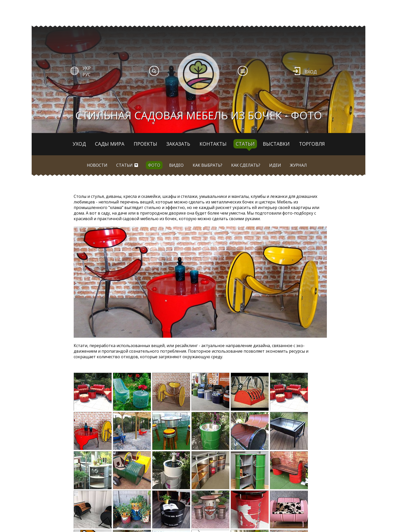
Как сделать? (246, 165)
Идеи (275, 165)
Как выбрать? (207, 165)
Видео (176, 165)
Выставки (276, 144)
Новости (97, 165)
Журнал (298, 165)
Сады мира (110, 144)
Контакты (213, 144)
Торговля (312, 144)
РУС (87, 74)
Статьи (245, 144)
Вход (311, 72)
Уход (79, 144)
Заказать (178, 144)
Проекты (145, 144)
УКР (87, 68)
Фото (154, 165)
